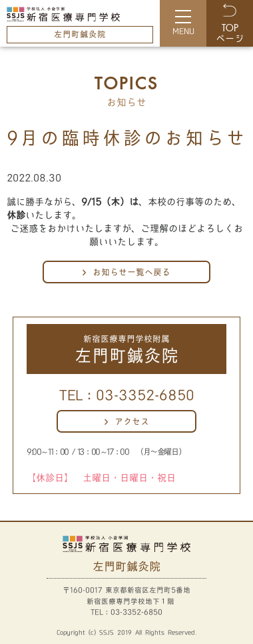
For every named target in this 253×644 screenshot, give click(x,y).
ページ (230, 34)
